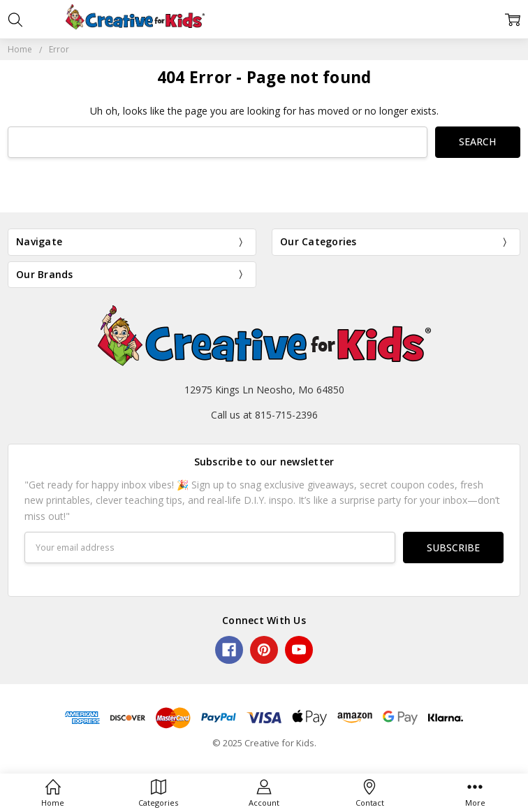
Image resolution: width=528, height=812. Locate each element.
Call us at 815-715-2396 (264, 415)
